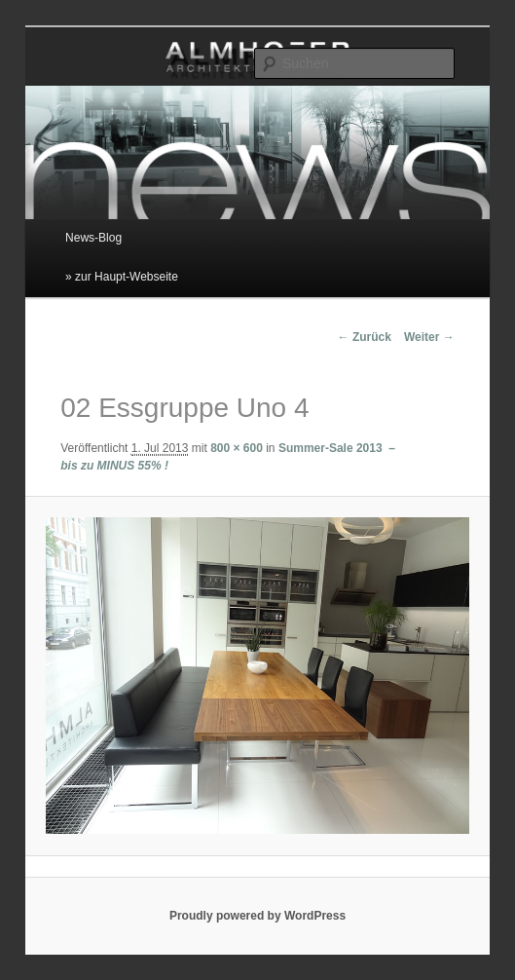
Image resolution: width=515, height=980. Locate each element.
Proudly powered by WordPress (257, 916)
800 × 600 (237, 448)
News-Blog (93, 238)
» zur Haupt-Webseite (122, 277)
